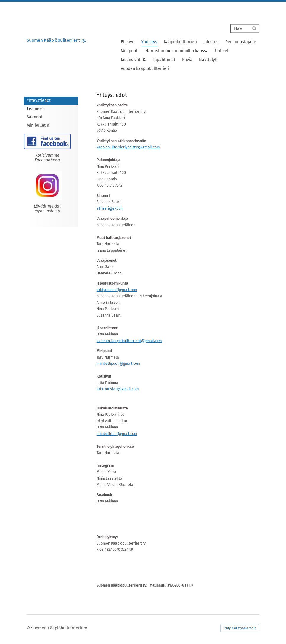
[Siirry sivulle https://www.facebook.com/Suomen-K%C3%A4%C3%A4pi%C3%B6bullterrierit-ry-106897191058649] (47, 141)
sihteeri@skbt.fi (110, 208)
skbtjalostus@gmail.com (117, 290)
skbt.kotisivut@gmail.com (118, 389)
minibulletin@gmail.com (117, 434)
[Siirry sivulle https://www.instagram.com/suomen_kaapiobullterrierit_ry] (47, 185)
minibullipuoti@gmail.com (118, 364)
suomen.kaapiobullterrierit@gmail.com (129, 341)
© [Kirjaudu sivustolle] (29, 628)
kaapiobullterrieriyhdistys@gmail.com (128, 147)
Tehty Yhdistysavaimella (240, 628)
